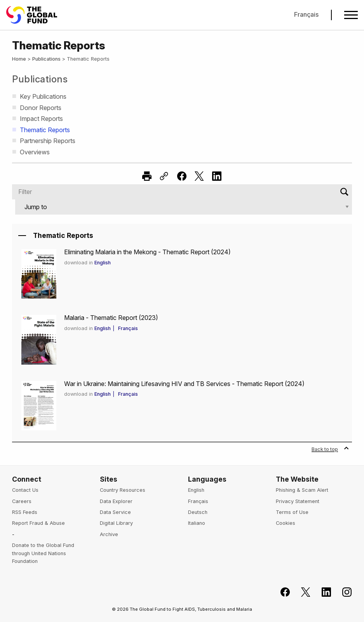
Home (19, 59)
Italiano (197, 523)
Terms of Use (292, 512)
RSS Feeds (25, 512)
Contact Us (25, 490)
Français (306, 14)
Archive (109, 534)
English (104, 263)
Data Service (115, 512)
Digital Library (116, 523)
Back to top (330, 449)
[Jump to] (184, 207)
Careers (22, 501)
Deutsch (198, 512)
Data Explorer (116, 501)
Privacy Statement (298, 501)
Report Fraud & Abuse (38, 523)
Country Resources (123, 490)
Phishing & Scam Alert (302, 490)
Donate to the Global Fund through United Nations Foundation (43, 553)
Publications (46, 59)
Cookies (286, 523)
